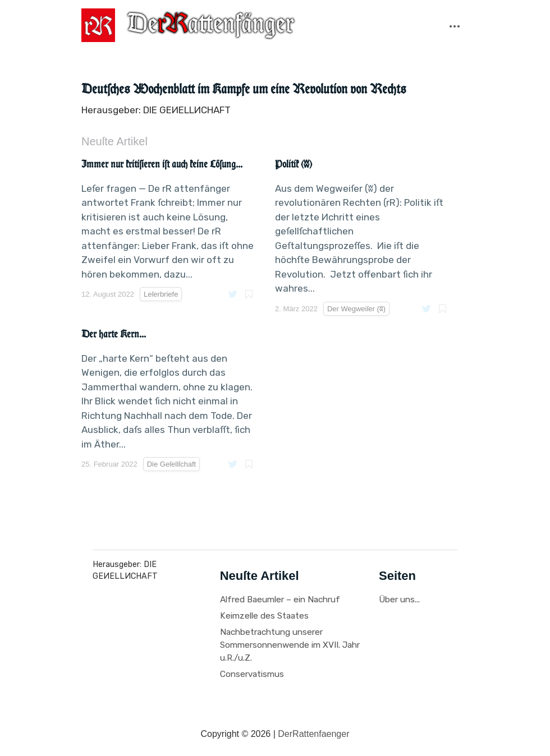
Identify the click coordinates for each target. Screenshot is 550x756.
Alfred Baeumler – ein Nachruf (280, 600)
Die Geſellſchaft (171, 464)
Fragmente (192, 60)
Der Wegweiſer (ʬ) (144, 75)
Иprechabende (405, 60)
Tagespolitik (464, 60)
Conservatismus (252, 674)
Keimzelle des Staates (264, 616)
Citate (103, 60)
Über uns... (399, 600)
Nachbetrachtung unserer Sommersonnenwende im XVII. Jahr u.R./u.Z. (290, 645)
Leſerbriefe (294, 60)
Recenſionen (346, 60)
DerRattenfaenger (313, 734)
